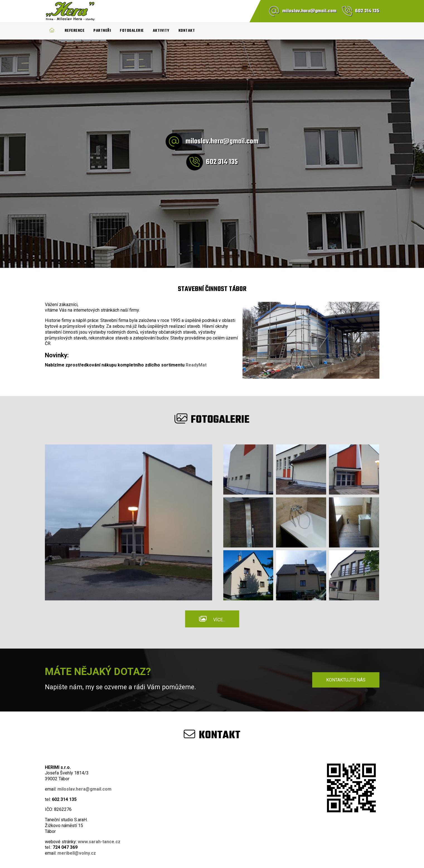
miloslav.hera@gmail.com (309, 11)
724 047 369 (65, 847)
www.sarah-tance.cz (99, 842)
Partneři (102, 31)
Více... (219, 620)
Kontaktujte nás (346, 680)
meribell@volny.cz (77, 853)
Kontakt (187, 31)
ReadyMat (196, 365)
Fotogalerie (132, 31)
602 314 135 (367, 11)
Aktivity (161, 31)
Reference (75, 31)
